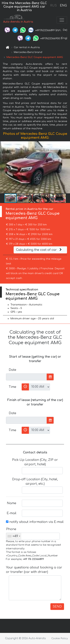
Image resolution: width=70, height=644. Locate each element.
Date (13, 370)
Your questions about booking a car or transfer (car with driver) (34, 570)
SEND (57, 607)
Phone (11, 529)
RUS (53, 6)
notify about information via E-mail (35, 522)
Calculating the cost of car (39, 250)
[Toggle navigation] (62, 20)
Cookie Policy (60, 638)
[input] (26, 377)
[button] (67, 167)
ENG (63, 6)
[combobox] (14, 536)
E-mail (11, 513)
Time (13, 387)
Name (12, 503)
